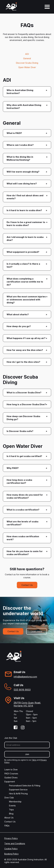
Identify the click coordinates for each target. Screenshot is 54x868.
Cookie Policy (11, 849)
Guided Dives (11, 778)
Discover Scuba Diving (27, 63)
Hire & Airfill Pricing (18, 794)
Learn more (37, 631)
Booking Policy (11, 854)
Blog (11, 814)
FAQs (7, 826)
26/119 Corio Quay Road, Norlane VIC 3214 (27, 704)
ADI (27, 54)
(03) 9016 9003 (22, 690)
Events (12, 806)
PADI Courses (11, 774)
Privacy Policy (11, 838)
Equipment (10, 782)
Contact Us (27, 585)
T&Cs (34, 760)
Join (27, 754)
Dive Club (9, 798)
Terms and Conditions (15, 843)
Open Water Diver (27, 67)
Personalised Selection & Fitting (25, 786)
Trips (11, 810)
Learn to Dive (11, 770)
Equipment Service (18, 790)
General (27, 58)
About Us (9, 818)
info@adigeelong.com (25, 677)
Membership (15, 802)
